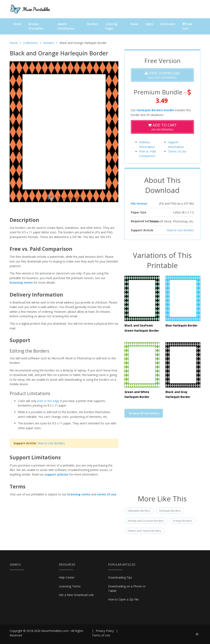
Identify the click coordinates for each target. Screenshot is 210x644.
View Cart (187, 26)
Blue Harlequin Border (181, 325)
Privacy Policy (105, 631)
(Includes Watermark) (162, 75)
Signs (149, 24)
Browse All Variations (144, 413)
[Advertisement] (162, 459)
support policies (57, 474)
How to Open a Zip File (123, 599)
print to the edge (48, 401)
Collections (31, 43)
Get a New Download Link (76, 595)
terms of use (107, 494)
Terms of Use (177, 151)
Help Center (67, 577)
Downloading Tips (120, 577)
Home (17, 24)
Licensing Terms (70, 586)
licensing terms (21, 282)
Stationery (168, 24)
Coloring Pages (111, 26)
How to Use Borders (51, 443)
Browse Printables (36, 26)
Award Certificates (66, 26)
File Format (139, 203)
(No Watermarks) (162, 127)
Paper (134, 24)
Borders (93, 24)
